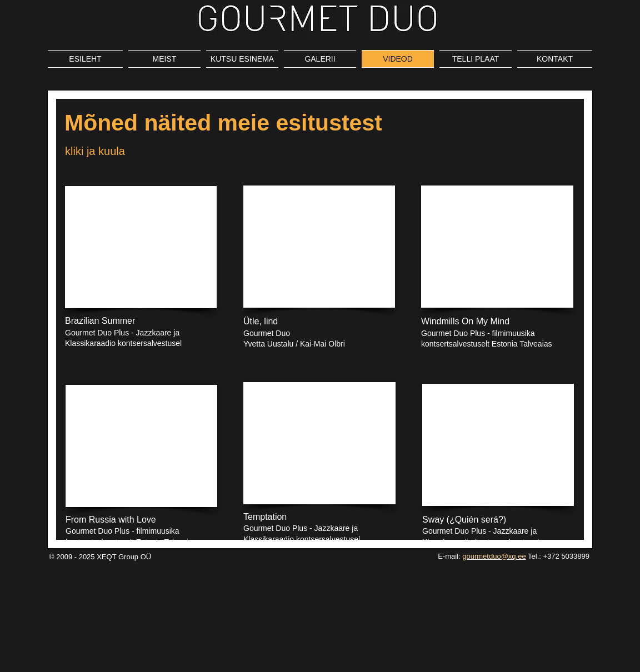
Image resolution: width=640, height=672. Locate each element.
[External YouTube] (141, 247)
